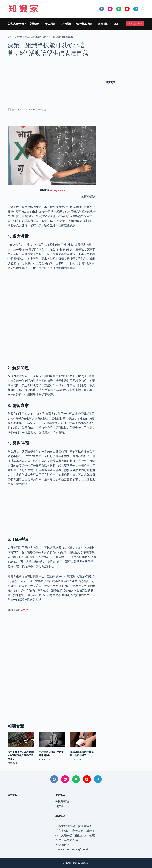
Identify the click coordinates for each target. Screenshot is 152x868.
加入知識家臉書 (135, 24)
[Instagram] (110, 9)
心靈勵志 (36, 24)
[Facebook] (102, 9)
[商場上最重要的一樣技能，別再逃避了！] (83, 740)
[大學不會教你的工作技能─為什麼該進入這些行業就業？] (21, 740)
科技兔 (60, 806)
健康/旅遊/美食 (86, 24)
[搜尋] (143, 9)
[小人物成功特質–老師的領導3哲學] (52, 740)
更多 (119, 24)
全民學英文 (62, 802)
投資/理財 (105, 24)
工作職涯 (68, 24)
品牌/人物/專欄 (18, 24)
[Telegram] (136, 9)
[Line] (119, 9)
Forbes (24, 610)
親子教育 (42, 110)
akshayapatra (57, 190)
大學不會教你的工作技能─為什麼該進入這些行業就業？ (21, 755)
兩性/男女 (52, 24)
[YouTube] (127, 9)
